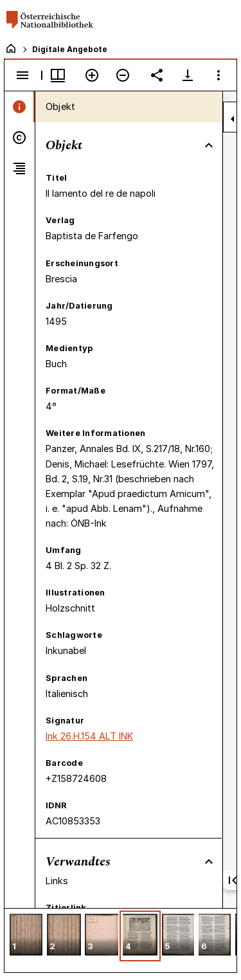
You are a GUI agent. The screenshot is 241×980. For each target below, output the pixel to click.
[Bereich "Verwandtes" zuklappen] (209, 862)
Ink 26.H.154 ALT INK (89, 736)
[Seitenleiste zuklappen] (233, 119)
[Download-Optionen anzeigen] (188, 75)
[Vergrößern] (92, 75)
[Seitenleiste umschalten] (22, 75)
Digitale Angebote (70, 49)
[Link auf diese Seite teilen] (157, 75)
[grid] (121, 940)
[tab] (20, 107)
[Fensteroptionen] (219, 75)
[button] (26, 936)
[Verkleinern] (123, 75)
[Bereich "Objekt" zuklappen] (209, 145)
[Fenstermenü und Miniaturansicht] (58, 75)
